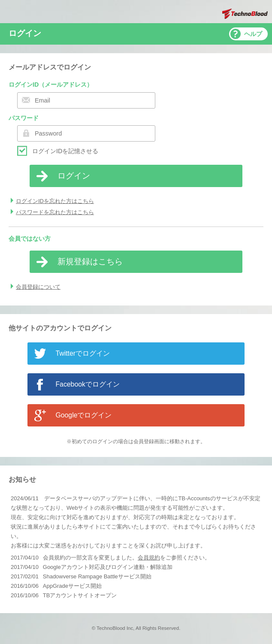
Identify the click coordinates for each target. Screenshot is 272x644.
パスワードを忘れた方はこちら (55, 212)
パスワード (24, 118)
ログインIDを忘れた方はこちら (55, 201)
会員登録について (38, 287)
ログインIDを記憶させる (65, 151)
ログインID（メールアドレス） (51, 85)
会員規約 (149, 558)
